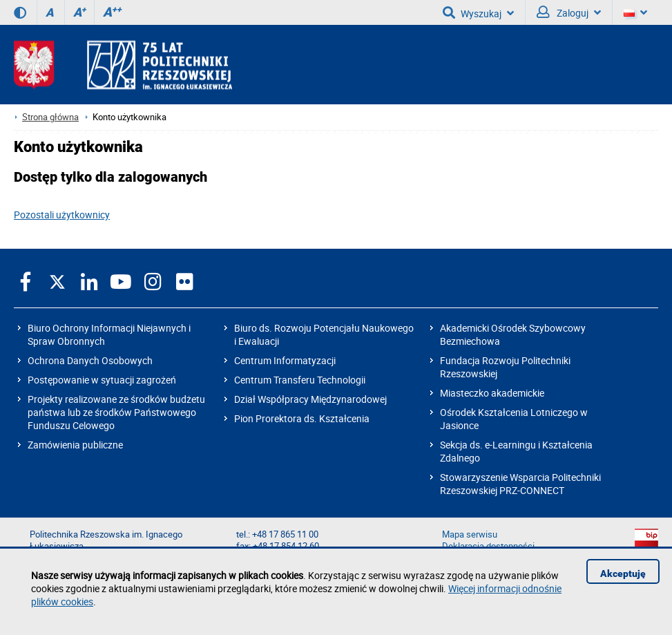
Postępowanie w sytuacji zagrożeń (102, 380)
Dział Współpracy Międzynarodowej (310, 399)
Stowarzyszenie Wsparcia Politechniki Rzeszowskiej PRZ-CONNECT (520, 484)
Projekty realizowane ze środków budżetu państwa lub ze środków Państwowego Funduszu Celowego (116, 412)
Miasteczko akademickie (492, 393)
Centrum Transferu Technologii (300, 380)
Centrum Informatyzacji (285, 360)
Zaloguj (569, 12)
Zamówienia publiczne (75, 445)
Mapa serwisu (470, 534)
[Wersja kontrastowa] (20, 12)
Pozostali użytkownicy (62, 215)
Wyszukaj (478, 12)
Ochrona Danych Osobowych (90, 360)
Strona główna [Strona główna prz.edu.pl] (50, 117)
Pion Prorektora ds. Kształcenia (302, 418)
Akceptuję (623, 574)
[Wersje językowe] (635, 12)
